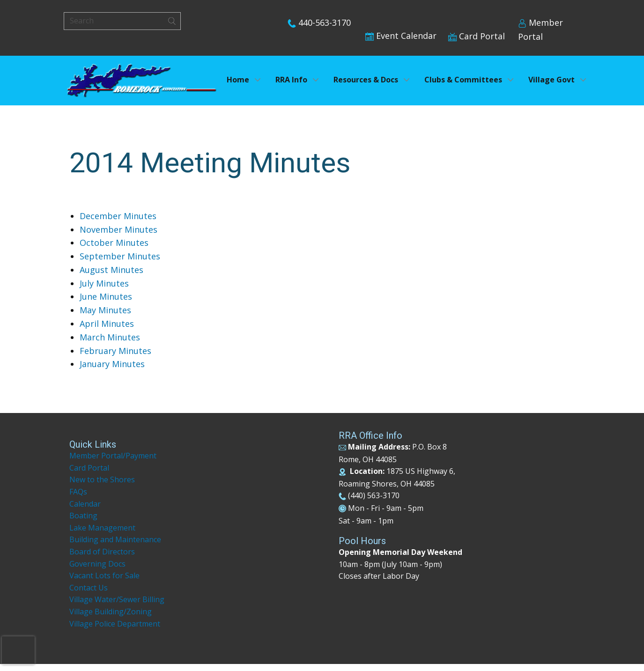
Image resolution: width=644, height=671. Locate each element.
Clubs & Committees (463, 80)
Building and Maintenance (115, 539)
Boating (83, 516)
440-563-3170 (319, 22)
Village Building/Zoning (111, 612)
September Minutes (120, 256)
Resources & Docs (366, 80)
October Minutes (114, 243)
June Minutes (106, 296)
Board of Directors (102, 552)
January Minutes (112, 364)
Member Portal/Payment (113, 456)
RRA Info (291, 80)
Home (238, 80)
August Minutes (111, 270)
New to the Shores (102, 479)
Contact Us (89, 588)
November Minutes (118, 229)
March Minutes (110, 337)
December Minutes (118, 216)
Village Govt (551, 80)
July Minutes (104, 283)
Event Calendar (401, 36)
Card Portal (477, 36)
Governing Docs (97, 564)
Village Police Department (115, 624)
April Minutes (107, 324)
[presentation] (18, 650)
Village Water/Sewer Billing (117, 599)
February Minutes (115, 351)
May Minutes (105, 310)
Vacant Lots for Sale (104, 575)
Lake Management (103, 528)
